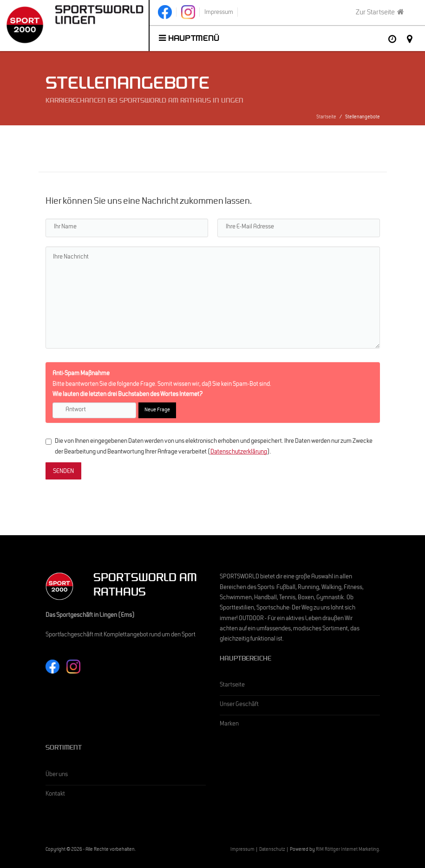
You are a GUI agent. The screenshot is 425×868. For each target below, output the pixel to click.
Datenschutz (272, 850)
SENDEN (63, 472)
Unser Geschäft (239, 705)
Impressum (242, 850)
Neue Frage (157, 410)
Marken (229, 725)
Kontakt (55, 795)
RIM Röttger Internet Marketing (347, 850)
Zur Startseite (380, 13)
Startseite (326, 118)
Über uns (57, 775)
